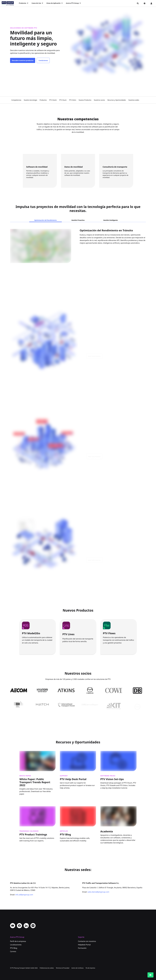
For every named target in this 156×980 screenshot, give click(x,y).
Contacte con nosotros (87, 941)
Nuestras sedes (134, 100)
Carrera (13, 951)
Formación (82, 948)
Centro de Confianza (77, 968)
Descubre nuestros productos (23, 60)
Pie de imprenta (90, 968)
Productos (43, 100)
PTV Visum (63, 100)
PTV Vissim (53, 100)
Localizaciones (16, 945)
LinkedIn (26, 926)
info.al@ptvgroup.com (24, 895)
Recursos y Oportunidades (117, 100)
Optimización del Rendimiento (45, 220)
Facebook (19, 926)
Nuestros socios (99, 100)
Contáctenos (43, 60)
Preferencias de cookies (47, 968)
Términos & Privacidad (63, 968)
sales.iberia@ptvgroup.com (98, 892)
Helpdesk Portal (84, 945)
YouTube (13, 926)
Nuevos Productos (85, 100)
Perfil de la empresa (18, 941)
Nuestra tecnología (30, 100)
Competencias (16, 100)
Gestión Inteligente (111, 220)
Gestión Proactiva (78, 220)
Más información (94, 358)
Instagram (33, 926)
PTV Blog (14, 948)
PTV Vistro (73, 100)
